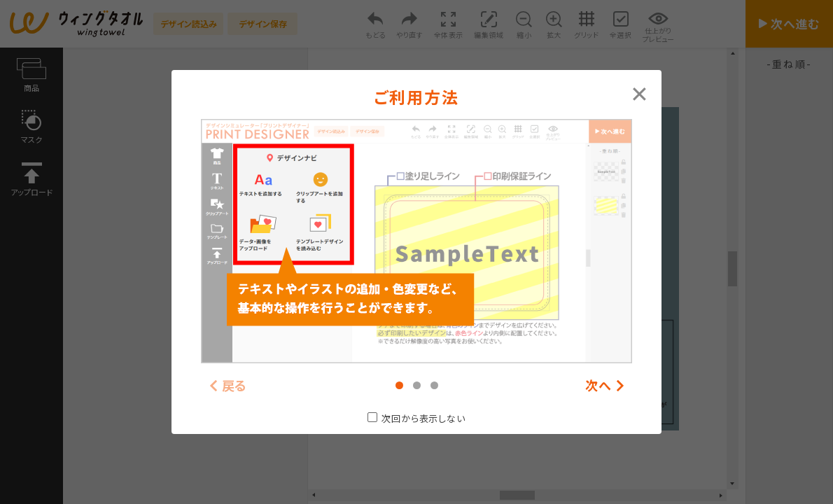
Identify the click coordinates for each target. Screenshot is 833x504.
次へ (598, 385)
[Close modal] (639, 92)
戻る (235, 385)
